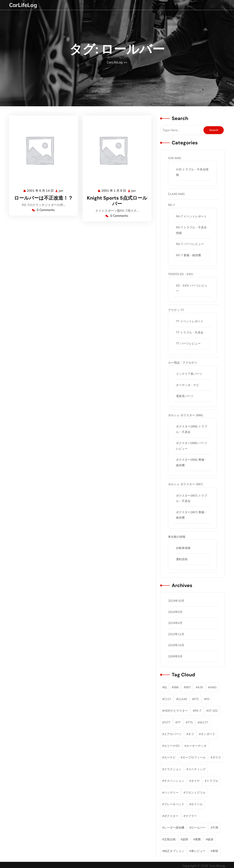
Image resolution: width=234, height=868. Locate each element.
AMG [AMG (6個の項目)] (213, 687)
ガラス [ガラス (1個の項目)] (217, 757)
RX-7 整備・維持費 (188, 255)
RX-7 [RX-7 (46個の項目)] (198, 711)
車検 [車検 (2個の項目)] (215, 851)
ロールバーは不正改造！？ (44, 198)
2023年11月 (176, 634)
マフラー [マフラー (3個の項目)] (191, 816)
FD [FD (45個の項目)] (208, 699)
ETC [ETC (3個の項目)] (196, 699)
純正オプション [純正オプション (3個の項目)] (174, 851)
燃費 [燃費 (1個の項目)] (198, 839)
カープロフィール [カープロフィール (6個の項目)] (194, 757)
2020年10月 (176, 645)
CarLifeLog (23, 5)
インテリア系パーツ (189, 374)
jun (61, 190)
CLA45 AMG (176, 194)
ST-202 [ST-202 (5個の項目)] (213, 711)
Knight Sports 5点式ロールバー (117, 201)
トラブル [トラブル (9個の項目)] (212, 781)
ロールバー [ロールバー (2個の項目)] (198, 828)
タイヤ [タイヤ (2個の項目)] (195, 781)
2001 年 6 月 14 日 (40, 191)
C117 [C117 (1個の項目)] (168, 699)
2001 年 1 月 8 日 (114, 191)
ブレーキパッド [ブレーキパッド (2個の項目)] (174, 804)
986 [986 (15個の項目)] (176, 687)
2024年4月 (175, 623)
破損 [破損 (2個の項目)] (210, 839)
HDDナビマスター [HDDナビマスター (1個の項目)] (176, 711)
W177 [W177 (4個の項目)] (204, 722)
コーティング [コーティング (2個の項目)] (197, 769)
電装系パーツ (185, 396)
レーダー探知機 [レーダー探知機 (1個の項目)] (174, 828)
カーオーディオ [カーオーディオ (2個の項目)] (196, 746)
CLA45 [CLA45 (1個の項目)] (182, 699)
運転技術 (182, 559)
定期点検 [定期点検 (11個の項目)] (170, 839)
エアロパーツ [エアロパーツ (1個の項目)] (173, 734)
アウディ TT (176, 310)
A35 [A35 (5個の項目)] (200, 687)
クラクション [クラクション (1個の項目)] (173, 769)
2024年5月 (175, 612)
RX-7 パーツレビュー (190, 244)
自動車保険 (183, 548)
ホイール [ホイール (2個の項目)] (197, 804)
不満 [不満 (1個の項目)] (215, 828)
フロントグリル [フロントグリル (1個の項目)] (195, 793)
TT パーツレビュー (188, 343)
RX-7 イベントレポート (191, 216)
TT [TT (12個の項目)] (179, 722)
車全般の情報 (177, 537)
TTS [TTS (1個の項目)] (190, 722)
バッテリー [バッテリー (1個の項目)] (171, 793)
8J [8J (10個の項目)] (165, 687)
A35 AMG (175, 158)
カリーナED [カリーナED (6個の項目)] (172, 746)
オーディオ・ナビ (188, 385)
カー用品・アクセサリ (183, 363)
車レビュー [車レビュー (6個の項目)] (198, 851)
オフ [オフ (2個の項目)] (191, 734)
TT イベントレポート (190, 321)
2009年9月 (175, 656)
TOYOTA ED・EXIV (181, 274)
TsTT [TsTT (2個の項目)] (167, 722)
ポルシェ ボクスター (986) (185, 415)
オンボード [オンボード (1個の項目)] (208, 734)
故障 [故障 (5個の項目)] (185, 839)
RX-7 (171, 205)
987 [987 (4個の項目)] (188, 687)
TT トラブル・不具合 (190, 332)
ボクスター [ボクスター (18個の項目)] (171, 816)
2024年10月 (176, 601)
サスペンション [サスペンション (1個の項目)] (174, 781)
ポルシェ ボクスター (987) (185, 484)
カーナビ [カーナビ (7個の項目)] (170, 757)
